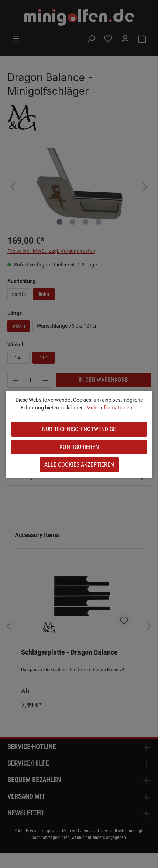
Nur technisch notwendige (79, 429)
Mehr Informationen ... (112, 408)
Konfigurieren (79, 447)
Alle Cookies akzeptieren (79, 465)
